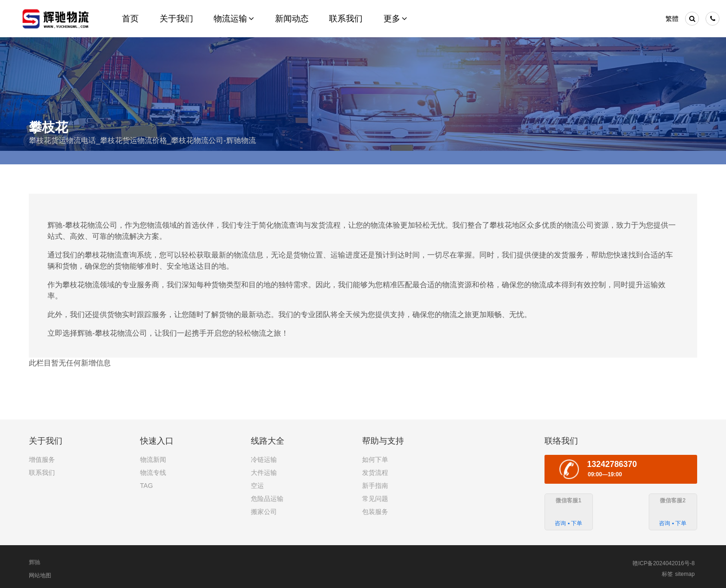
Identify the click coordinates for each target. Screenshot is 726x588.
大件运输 (264, 473)
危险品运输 (267, 499)
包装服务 (375, 512)
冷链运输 (264, 460)
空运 (257, 486)
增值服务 (42, 460)
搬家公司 (264, 512)
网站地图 (40, 575)
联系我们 (42, 473)
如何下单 (375, 460)
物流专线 (153, 473)
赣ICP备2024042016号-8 (663, 563)
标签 (667, 574)
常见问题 (375, 499)
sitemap (685, 574)
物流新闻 (153, 460)
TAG (147, 486)
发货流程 (375, 473)
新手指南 (375, 486)
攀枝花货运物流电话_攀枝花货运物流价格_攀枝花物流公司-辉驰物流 (142, 140)
